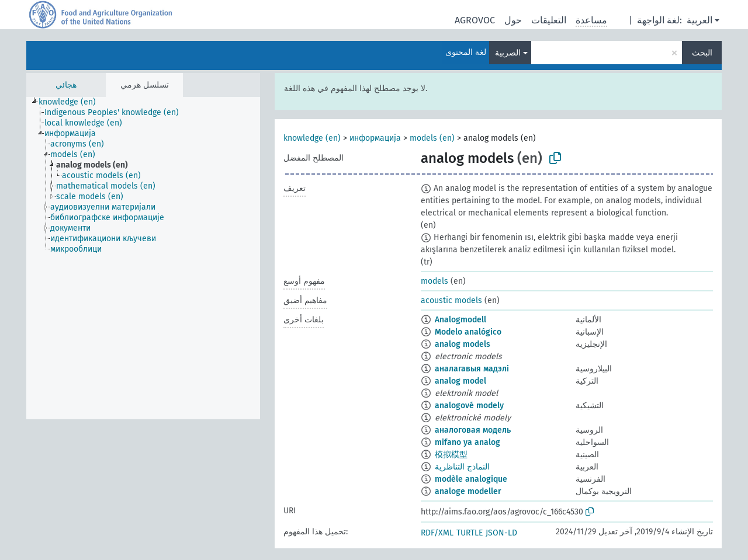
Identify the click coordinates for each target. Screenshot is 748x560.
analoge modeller (468, 491)
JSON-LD (501, 533)
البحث (702, 53)
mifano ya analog (467, 442)
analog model (460, 381)
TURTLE (470, 533)
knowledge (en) (312, 138)
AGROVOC (475, 20)
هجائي (66, 85)
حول (513, 20)
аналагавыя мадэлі (472, 369)
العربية (699, 20)
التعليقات (549, 20)
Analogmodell (460, 320)
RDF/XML (437, 533)
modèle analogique (471, 479)
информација (375, 138)
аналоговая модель (473, 430)
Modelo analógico (468, 332)
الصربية (508, 53)
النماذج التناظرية (462, 467)
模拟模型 (451, 455)
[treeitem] (72, 102)
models (434, 281)
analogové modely (469, 406)
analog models (463, 344)
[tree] (143, 258)
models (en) (432, 138)
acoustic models (451, 300)
